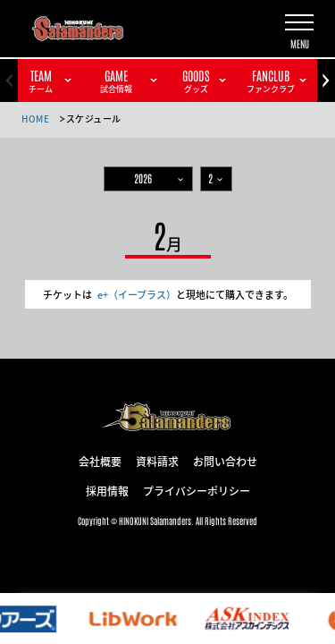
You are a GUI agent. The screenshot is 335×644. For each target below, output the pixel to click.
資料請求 (157, 461)
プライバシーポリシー (197, 490)
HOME (35, 119)
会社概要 (100, 461)
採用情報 (107, 490)
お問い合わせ (225, 461)
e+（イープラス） (137, 294)
